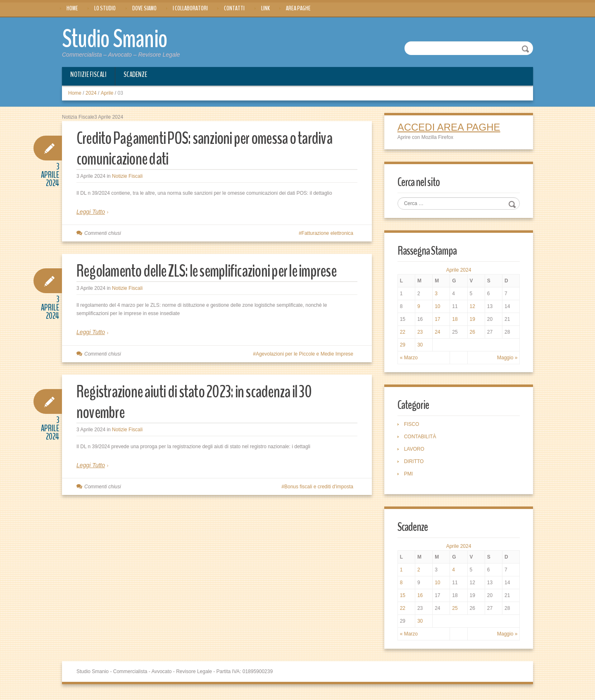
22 (404, 334)
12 (472, 308)
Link (265, 8)
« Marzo (410, 359)
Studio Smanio (123, 38)
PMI (410, 476)
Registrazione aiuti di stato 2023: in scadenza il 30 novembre (204, 422)
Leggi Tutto (91, 212)
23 (421, 334)
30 (421, 346)
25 (455, 612)
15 (404, 599)
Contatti (234, 8)
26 (472, 334)
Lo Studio (105, 8)
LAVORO (415, 452)
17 (438, 321)
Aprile (107, 93)
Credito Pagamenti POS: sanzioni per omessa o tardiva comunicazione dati (216, 148)
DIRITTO (415, 464)
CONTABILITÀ (421, 439)
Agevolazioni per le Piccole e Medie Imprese (305, 375)
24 (438, 334)
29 (404, 346)
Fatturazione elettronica (327, 233)
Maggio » (506, 359)
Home (72, 8)
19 (472, 321)
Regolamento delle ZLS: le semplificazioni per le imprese (198, 281)
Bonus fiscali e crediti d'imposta (319, 507)
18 (455, 321)
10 (438, 308)
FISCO (413, 427)
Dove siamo (144, 8)
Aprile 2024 (459, 272)
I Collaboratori (190, 8)
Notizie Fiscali (88, 74)
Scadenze (135, 74)
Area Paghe (298, 8)
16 (421, 599)
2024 (91, 93)
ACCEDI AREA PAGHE (450, 128)
